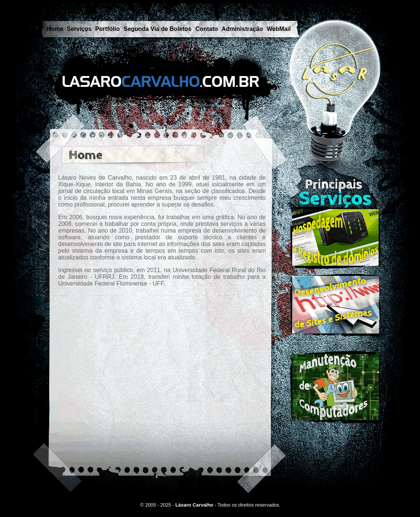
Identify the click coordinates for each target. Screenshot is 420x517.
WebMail (279, 29)
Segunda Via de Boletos (158, 29)
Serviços (79, 29)
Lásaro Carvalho (194, 505)
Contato (206, 29)
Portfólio (107, 29)
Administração (242, 29)
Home (55, 29)
